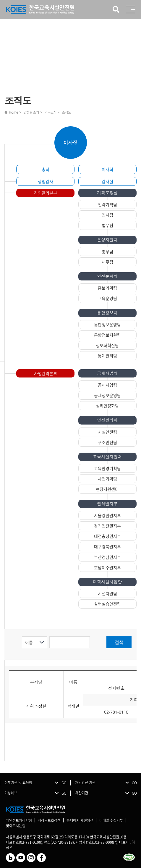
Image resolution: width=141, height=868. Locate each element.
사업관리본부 (46, 373)
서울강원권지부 (107, 515)
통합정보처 (107, 313)
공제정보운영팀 (107, 395)
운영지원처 (107, 240)
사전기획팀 (107, 479)
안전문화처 (107, 276)
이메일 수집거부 (111, 820)
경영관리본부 (46, 193)
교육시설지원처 (107, 457)
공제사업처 (107, 373)
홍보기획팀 (107, 288)
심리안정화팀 (107, 406)
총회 (46, 169)
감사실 (107, 181)
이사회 (107, 169)
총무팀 (107, 251)
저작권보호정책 (49, 820)
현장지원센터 (107, 489)
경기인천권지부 (107, 526)
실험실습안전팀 (107, 604)
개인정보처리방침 (19, 820)
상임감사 (46, 181)
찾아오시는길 (16, 826)
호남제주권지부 (107, 567)
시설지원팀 (107, 593)
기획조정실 (107, 193)
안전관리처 (107, 420)
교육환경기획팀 (107, 468)
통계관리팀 (107, 356)
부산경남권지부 (107, 557)
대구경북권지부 (107, 546)
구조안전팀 (107, 442)
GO (64, 783)
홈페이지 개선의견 (80, 820)
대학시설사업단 (107, 582)
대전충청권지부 (107, 536)
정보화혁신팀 (107, 345)
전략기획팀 (107, 204)
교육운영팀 (107, 298)
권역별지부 (107, 504)
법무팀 (107, 225)
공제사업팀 (107, 385)
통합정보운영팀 (107, 325)
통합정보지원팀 (107, 335)
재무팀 (107, 262)
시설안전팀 (107, 432)
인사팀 (107, 215)
